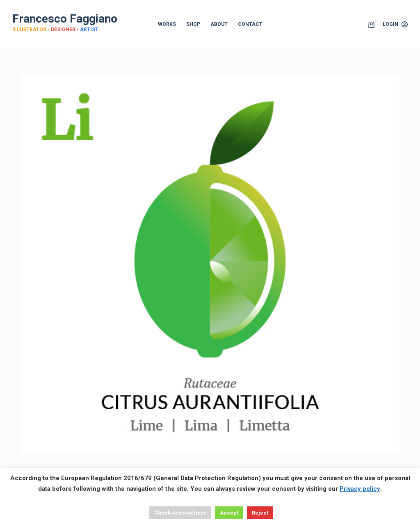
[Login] (395, 25)
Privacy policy (360, 489)
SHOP (193, 24)
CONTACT (250, 24)
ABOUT (219, 24)
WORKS (167, 24)
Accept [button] (229, 513)
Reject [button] (260, 513)
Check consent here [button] (180, 513)
